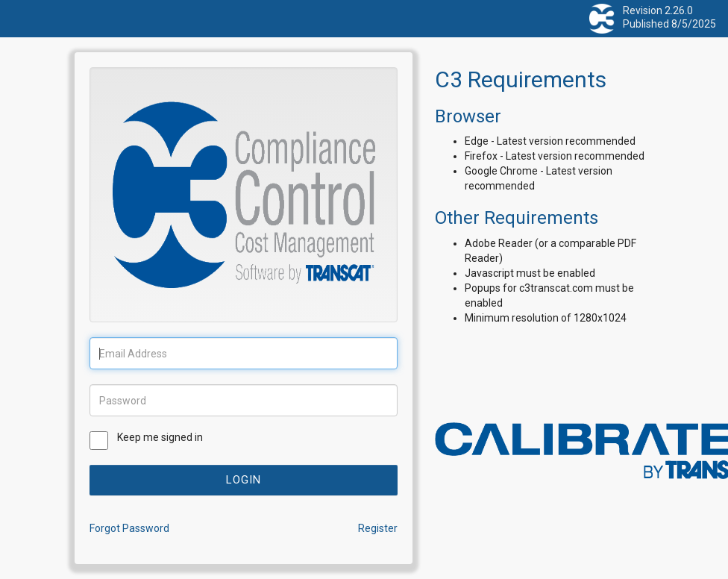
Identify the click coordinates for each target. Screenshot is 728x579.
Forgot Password (129, 528)
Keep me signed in (160, 437)
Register (378, 528)
